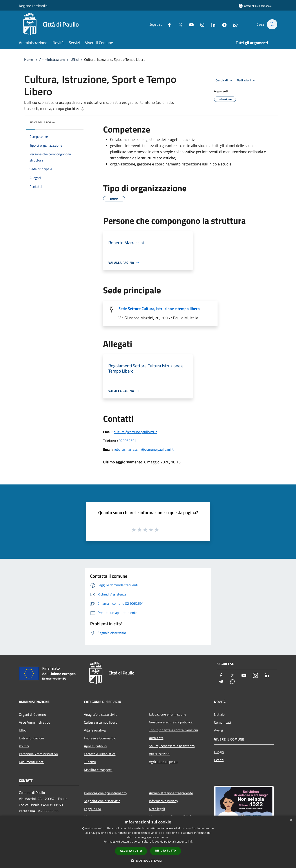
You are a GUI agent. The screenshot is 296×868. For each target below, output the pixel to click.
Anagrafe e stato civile (101, 714)
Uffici (75, 59)
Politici (24, 746)
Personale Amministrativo (38, 754)
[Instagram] (200, 24)
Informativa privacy (163, 801)
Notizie (219, 714)
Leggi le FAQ (93, 809)
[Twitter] (178, 24)
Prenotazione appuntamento (105, 793)
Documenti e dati (32, 762)
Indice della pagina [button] (42, 122)
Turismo (90, 762)
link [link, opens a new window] (190, 842)
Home (29, 59)
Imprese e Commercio (100, 738)
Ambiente (156, 738)
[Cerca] (272, 24)
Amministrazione (52, 59)
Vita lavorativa (95, 730)
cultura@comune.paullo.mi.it (135, 432)
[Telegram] (222, 24)
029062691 (128, 441)
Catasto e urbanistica (100, 754)
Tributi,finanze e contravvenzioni (173, 730)
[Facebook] (167, 24)
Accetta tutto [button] (131, 851)
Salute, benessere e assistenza (172, 746)
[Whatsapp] (233, 24)
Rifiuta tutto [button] (166, 851)
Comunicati (222, 722)
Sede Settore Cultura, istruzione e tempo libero (159, 309)
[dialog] (148, 842)
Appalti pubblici (95, 746)
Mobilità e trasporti (98, 770)
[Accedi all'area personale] (255, 6)
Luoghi (219, 752)
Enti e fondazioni (31, 738)
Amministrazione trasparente (171, 793)
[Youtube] (189, 24)
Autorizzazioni (160, 754)
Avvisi (219, 730)
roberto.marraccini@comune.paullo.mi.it (144, 449)
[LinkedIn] (211, 24)
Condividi (225, 81)
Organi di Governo (32, 714)
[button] (148, 861)
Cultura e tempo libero (101, 722)
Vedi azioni (247, 81)
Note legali (157, 809)
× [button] (291, 820)
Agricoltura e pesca (163, 762)
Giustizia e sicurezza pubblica (171, 722)
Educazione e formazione (168, 714)
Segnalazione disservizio (102, 801)
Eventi (219, 760)
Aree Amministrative (35, 722)
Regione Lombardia (33, 6)
